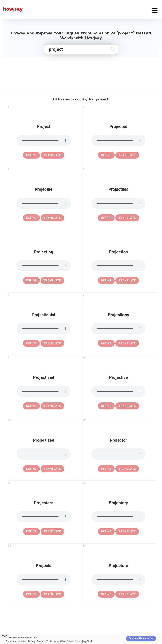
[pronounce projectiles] (118, 203)
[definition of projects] (31, 594)
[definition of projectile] (31, 218)
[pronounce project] (44, 140)
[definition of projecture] (106, 594)
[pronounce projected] (118, 140)
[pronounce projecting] (44, 266)
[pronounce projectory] (118, 517)
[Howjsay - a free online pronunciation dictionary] (11, 9)
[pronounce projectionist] (44, 329)
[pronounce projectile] (44, 203)
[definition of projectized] (31, 469)
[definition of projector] (106, 469)
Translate (52, 155)
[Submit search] (113, 49)
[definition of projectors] (31, 531)
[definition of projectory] (106, 531)
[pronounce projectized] (44, 454)
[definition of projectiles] (106, 218)
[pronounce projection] (118, 266)
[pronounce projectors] (44, 517)
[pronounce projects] (44, 580)
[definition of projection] (106, 281)
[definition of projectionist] (31, 343)
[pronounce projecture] (118, 580)
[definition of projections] (106, 343)
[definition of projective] (106, 406)
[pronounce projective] (118, 391)
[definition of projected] (106, 155)
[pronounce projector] (118, 454)
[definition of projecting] (31, 281)
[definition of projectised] (31, 406)
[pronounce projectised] (44, 391)
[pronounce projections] (118, 329)
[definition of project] (31, 155)
